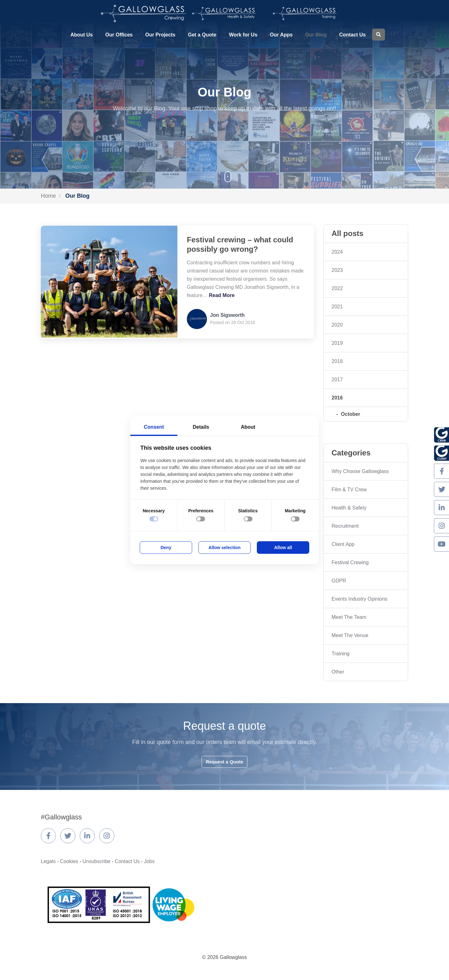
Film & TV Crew (349, 490)
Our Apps (281, 35)
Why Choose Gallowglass (360, 471)
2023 (337, 270)
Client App (343, 544)
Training (341, 654)
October (351, 414)
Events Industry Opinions (360, 599)
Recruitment (345, 526)
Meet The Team (349, 617)
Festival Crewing (350, 562)
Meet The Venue (350, 635)
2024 (337, 252)
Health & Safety (349, 508)
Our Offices (119, 35)
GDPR (339, 581)
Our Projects (160, 35)
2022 (337, 288)
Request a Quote (224, 762)
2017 (337, 380)
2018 (337, 361)
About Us (81, 35)
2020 (337, 325)
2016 (337, 398)
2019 (337, 343)
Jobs (149, 861)
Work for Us (243, 35)
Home (48, 196)
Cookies (69, 861)
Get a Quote (202, 35)
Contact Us (352, 35)
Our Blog (316, 35)
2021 (337, 307)
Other (338, 672)
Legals (48, 861)
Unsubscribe (97, 861)
